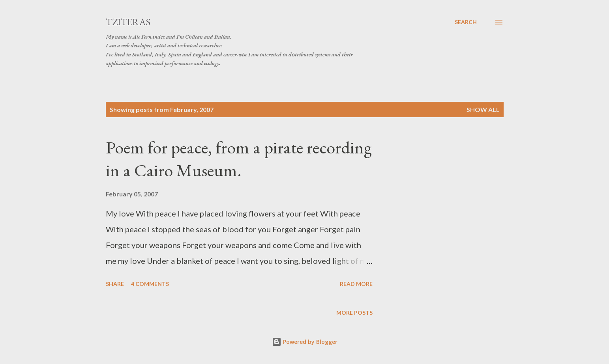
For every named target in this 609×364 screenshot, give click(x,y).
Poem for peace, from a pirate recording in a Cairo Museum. (239, 159)
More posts (354, 313)
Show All (483, 109)
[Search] (466, 22)
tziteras (128, 22)
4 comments (150, 284)
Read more (356, 284)
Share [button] (115, 284)
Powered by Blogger (305, 342)
